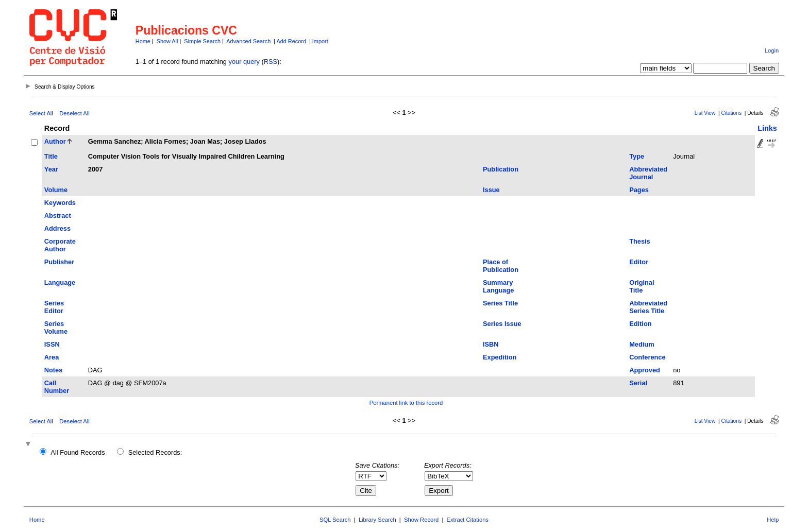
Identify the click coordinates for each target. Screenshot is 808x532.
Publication (501, 169)
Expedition (500, 357)
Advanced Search (248, 41)
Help (773, 520)
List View (705, 113)
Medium (642, 344)
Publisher (59, 262)
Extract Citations (468, 520)
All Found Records (78, 452)
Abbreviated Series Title (648, 307)
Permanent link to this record (406, 403)
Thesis (640, 241)
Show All (167, 41)
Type (637, 156)
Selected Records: (155, 452)
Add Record (291, 41)
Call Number (57, 387)
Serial (638, 383)
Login (772, 50)
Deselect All (74, 113)
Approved (645, 370)
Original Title (642, 286)
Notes (54, 370)
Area (52, 357)
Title (51, 156)
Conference (647, 357)
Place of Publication (501, 266)
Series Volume (56, 328)
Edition (640, 324)
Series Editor (54, 307)
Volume (56, 190)
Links (767, 128)
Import (320, 41)
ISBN (491, 344)
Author (55, 141)
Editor (639, 262)
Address (57, 228)
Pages (639, 190)
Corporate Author (60, 245)
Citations (731, 113)
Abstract (58, 216)
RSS (271, 62)
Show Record (421, 520)
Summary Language (498, 286)
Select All (41, 113)
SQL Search (335, 520)
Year (51, 169)
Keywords (60, 203)
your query (244, 62)
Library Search (377, 520)
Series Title (500, 303)
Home (143, 41)
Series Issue (502, 324)
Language (60, 282)
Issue (491, 190)
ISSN (52, 344)
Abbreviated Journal (648, 173)
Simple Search (202, 41)
